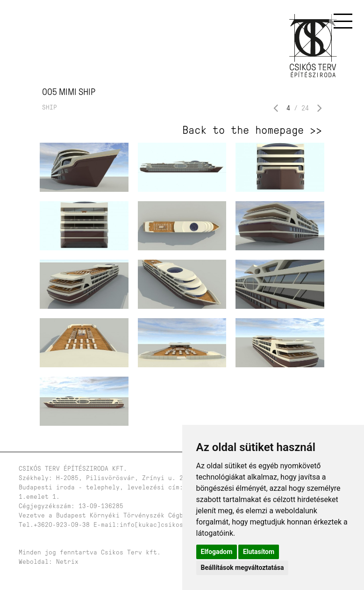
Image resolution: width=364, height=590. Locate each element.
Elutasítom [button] (259, 552)
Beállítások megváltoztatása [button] (243, 568)
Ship (50, 107)
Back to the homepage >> (252, 130)
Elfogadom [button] (217, 552)
